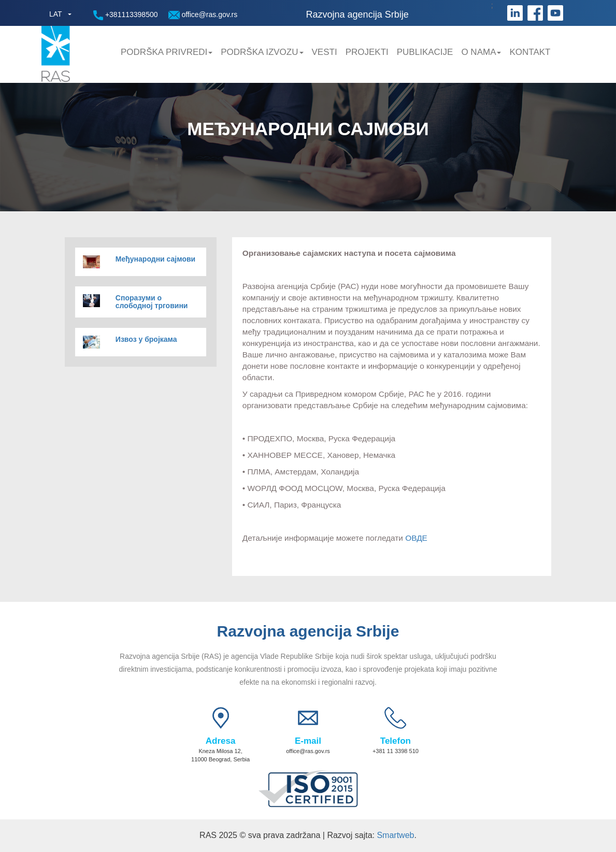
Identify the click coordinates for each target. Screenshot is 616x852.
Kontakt (530, 52)
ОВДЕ (416, 538)
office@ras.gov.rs (203, 15)
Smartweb (395, 835)
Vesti (325, 52)
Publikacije (425, 52)
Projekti (367, 52)
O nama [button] (481, 52)
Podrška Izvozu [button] (262, 52)
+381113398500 (126, 15)
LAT (56, 14)
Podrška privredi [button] (167, 52)
